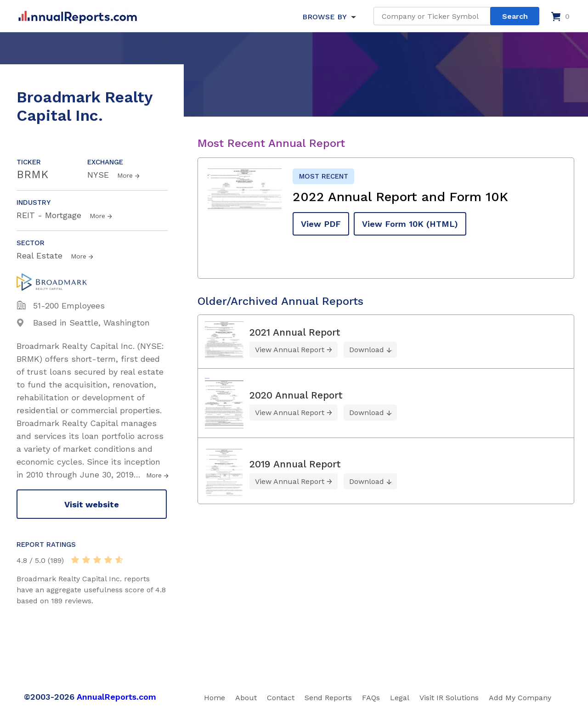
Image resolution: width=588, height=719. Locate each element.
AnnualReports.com (116, 697)
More (125, 175)
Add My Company (520, 698)
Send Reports (328, 698)
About (246, 698)
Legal (400, 698)
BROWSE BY (324, 17)
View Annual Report (290, 350)
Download (367, 350)
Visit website (92, 504)
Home (215, 698)
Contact (281, 698)
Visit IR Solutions (449, 698)
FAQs (371, 698)
